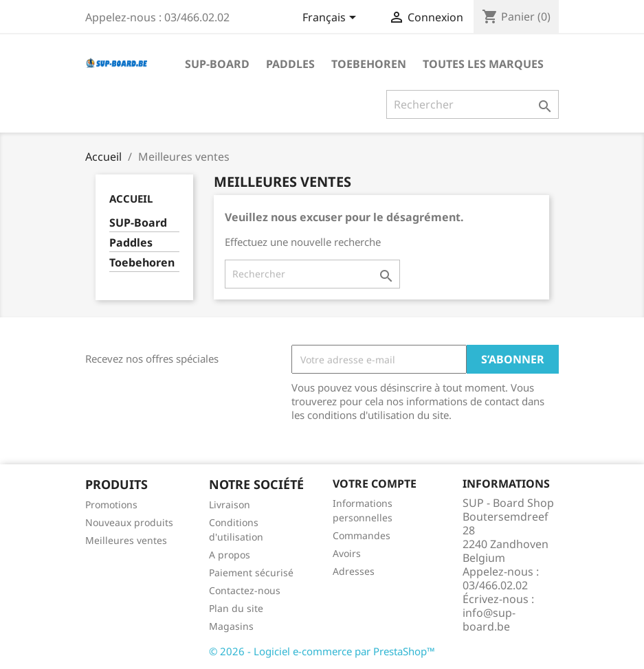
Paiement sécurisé (251, 572)
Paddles (290, 64)
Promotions (111, 504)
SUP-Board (217, 64)
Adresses (354, 571)
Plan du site (236, 608)
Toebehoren (369, 64)
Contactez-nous (245, 590)
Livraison (230, 504)
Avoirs (347, 553)
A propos (230, 555)
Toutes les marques (483, 64)
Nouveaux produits (129, 522)
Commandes (362, 535)
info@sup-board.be (489, 620)
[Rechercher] (473, 104)
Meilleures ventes (126, 540)
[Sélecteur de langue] (332, 19)
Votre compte (375, 484)
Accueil (131, 199)
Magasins (231, 626)
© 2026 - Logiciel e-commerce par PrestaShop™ (322, 651)
